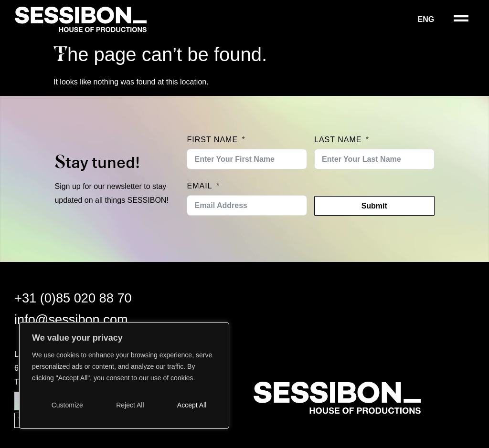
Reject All (130, 405)
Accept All (192, 405)
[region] (124, 375)
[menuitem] (432, 19)
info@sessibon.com (71, 319)
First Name (212, 140)
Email (199, 186)
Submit (374, 206)
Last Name (338, 140)
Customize (67, 405)
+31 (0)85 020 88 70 (73, 298)
